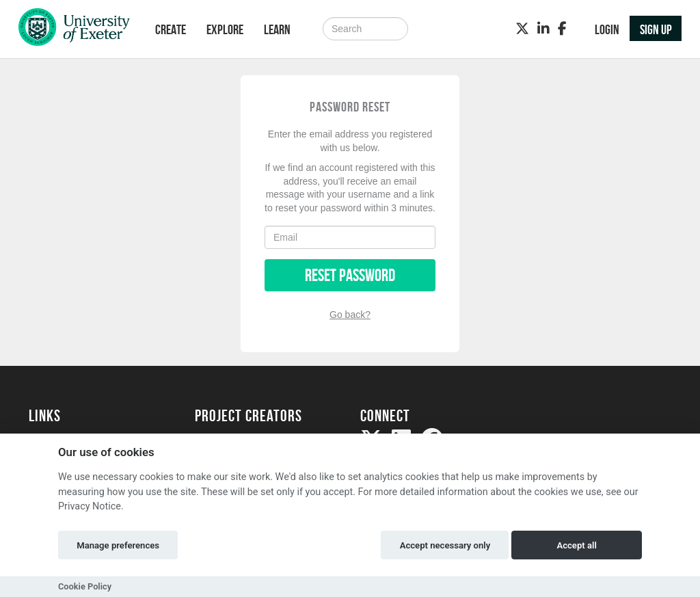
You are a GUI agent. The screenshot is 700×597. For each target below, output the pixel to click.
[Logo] (74, 30)
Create (171, 29)
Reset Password (350, 275)
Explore (225, 29)
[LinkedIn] (543, 29)
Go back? (350, 315)
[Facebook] (562, 29)
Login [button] (607, 29)
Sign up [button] (656, 29)
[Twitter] (522, 29)
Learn (277, 29)
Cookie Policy (85, 586)
